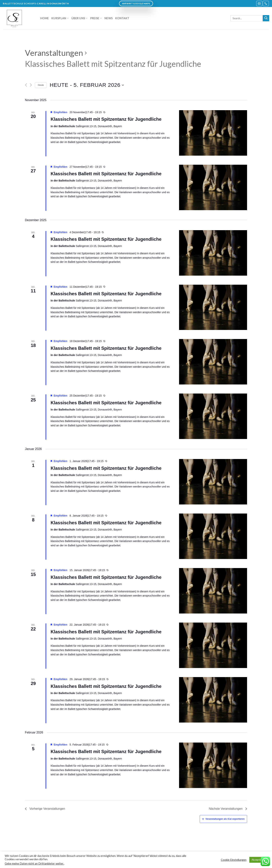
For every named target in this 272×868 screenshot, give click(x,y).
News (109, 18)
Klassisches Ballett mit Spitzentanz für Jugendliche (106, 119)
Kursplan (60, 18)
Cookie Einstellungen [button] (234, 860)
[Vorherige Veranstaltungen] (26, 85)
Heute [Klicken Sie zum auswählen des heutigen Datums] (41, 85)
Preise (96, 18)
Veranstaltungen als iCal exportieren (223, 819)
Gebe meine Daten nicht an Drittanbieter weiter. (34, 864)
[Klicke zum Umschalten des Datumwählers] (87, 85)
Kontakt (122, 18)
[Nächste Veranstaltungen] (31, 85)
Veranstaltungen (54, 53)
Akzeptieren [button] (258, 860)
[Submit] (266, 18)
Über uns (80, 18)
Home (44, 18)
